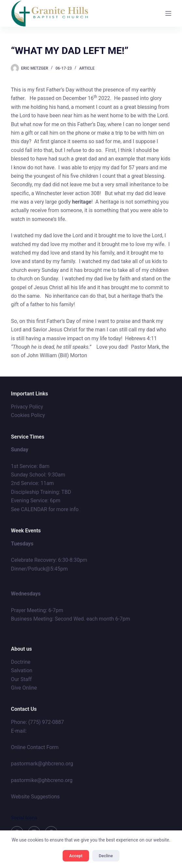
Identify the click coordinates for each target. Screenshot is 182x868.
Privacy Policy (27, 407)
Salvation (22, 670)
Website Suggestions (35, 797)
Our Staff (21, 679)
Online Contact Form (35, 747)
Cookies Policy (28, 415)
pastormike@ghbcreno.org (42, 780)
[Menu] (168, 13)
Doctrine (21, 662)
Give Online (24, 688)
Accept (76, 856)
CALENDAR (34, 509)
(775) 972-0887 (46, 722)
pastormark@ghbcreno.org (42, 764)
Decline (106, 856)
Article (87, 68)
